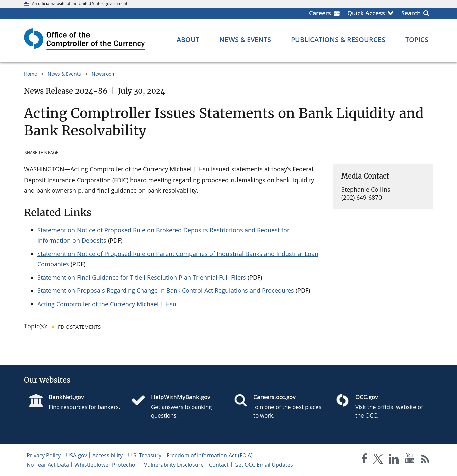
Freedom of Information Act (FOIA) (210, 455)
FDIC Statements (79, 327)
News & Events (64, 74)
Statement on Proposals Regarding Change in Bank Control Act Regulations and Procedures (166, 290)
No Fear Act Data (48, 465)
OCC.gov (367, 397)
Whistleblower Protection (107, 465)
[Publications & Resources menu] (338, 40)
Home (31, 74)
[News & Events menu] (245, 40)
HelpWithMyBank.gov (181, 397)
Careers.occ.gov (274, 397)
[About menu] (188, 40)
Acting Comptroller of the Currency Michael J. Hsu (107, 304)
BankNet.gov (66, 397)
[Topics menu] (417, 40)
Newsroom (104, 74)
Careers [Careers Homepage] (320, 13)
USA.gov (77, 455)
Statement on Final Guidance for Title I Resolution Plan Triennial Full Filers (142, 277)
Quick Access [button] (366, 13)
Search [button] (411, 13)
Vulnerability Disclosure (174, 465)
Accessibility (107, 455)
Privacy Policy (44, 455)
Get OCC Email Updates (264, 465)
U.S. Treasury (145, 455)
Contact (219, 465)
